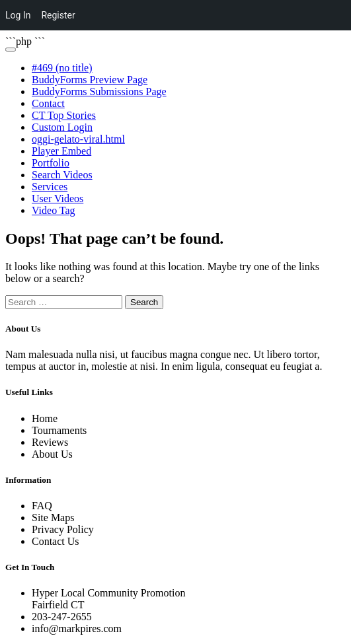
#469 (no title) (62, 68)
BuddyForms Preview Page (90, 80)
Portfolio (51, 163)
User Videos (58, 198)
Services (50, 187)
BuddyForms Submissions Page (99, 91)
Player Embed (61, 151)
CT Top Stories (64, 115)
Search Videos (62, 175)
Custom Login (62, 127)
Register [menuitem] (58, 15)
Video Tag (54, 210)
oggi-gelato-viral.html (78, 139)
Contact (48, 103)
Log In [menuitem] (18, 15)
